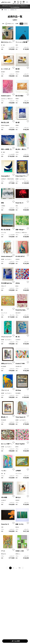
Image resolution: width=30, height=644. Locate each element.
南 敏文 (3, 45)
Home (5, 10)
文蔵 (17, 45)
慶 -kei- (17, 286)
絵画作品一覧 (13, 10)
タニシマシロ (4, 313)
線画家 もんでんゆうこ (21, 179)
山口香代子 (18, 340)
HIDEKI (17, 99)
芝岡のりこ (18, 554)
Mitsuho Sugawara (5, 125)
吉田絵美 (18, 259)
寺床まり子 (4, 286)
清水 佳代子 (18, 313)
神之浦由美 (4, 366)
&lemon (17, 527)
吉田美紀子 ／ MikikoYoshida (7, 179)
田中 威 (3, 474)
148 (19, 568)
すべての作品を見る (15, 7)
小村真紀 (3, 206)
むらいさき (4, 233)
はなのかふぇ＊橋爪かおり (7, 99)
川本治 (17, 152)
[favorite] (14, 41)
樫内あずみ (4, 554)
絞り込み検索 (15, 641)
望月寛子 (3, 72)
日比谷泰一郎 (18, 366)
